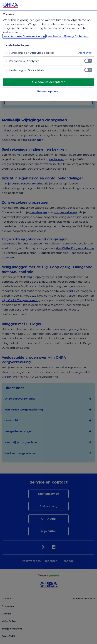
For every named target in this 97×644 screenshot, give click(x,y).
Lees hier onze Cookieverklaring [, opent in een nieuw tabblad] (24, 36)
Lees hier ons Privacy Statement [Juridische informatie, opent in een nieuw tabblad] (67, 36)
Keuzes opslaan (48, 91)
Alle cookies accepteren (48, 82)
